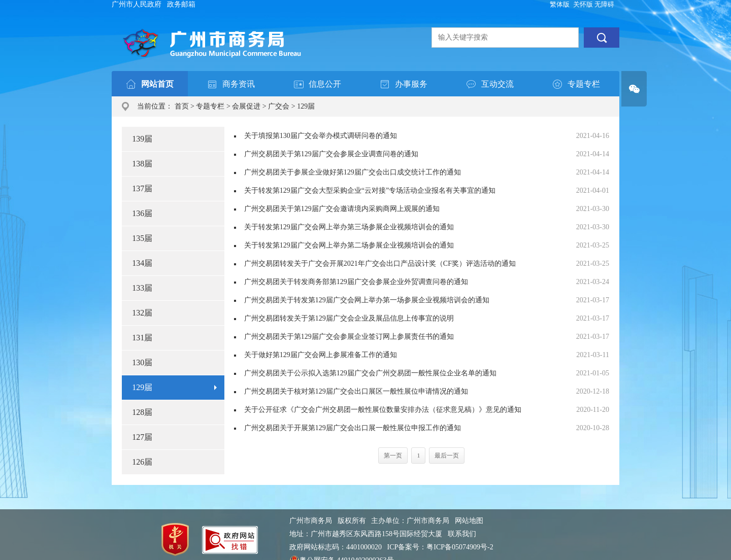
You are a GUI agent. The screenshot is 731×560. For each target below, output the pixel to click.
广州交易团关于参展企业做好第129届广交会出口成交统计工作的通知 (353, 172)
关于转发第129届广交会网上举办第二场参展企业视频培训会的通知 (349, 245)
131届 (142, 338)
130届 (142, 362)
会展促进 (246, 106)
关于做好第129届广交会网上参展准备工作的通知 (321, 355)
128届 (142, 412)
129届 (306, 106)
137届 (142, 188)
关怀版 (583, 4)
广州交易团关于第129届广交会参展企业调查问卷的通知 (331, 154)
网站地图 (469, 521)
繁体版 (560, 4)
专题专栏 (210, 106)
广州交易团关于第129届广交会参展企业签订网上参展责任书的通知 (349, 337)
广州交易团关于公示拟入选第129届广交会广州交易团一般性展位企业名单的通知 (370, 373)
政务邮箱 (181, 4)
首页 (182, 106)
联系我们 (462, 534)
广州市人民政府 (137, 4)
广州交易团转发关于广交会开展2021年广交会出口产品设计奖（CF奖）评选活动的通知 (380, 264)
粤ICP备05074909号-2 (460, 547)
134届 (142, 263)
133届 (142, 288)
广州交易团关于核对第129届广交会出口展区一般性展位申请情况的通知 (356, 391)
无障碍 (604, 4)
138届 (142, 164)
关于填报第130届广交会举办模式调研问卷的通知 (321, 136)
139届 (142, 139)
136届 (142, 213)
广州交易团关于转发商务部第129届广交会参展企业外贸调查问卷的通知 (356, 282)
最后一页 (447, 456)
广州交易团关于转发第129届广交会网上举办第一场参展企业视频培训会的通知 (367, 300)
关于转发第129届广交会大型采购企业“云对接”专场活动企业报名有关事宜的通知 (370, 190)
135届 (142, 238)
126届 (142, 462)
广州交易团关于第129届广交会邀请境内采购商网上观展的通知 (342, 209)
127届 (142, 437)
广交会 (279, 106)
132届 (142, 313)
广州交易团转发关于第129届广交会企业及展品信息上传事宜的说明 (349, 318)
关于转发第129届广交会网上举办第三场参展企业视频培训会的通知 (349, 227)
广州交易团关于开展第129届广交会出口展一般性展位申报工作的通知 (353, 428)
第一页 (393, 456)
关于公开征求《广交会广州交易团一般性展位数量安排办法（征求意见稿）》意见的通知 (383, 410)
